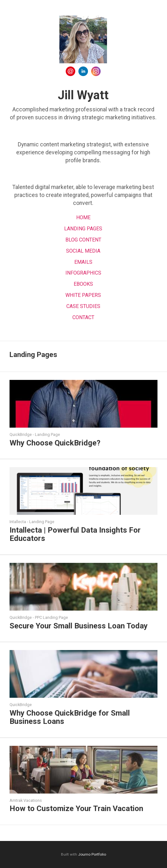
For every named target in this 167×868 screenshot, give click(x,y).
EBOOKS (83, 284)
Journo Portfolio (92, 854)
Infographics (83, 273)
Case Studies (83, 306)
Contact (83, 317)
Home (83, 217)
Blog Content (83, 240)
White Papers (83, 295)
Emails (83, 262)
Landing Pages (83, 229)
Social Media (83, 251)
